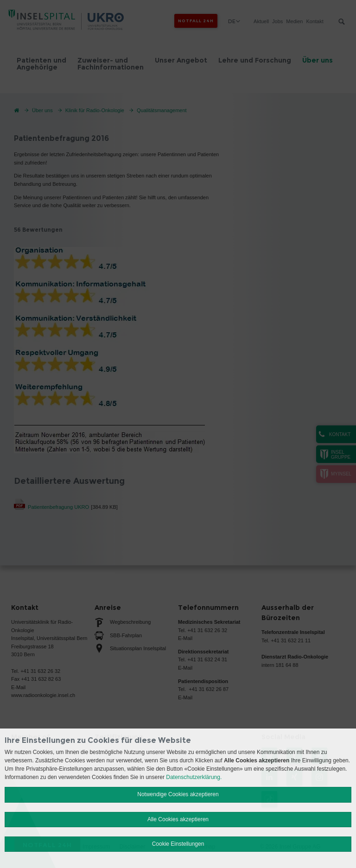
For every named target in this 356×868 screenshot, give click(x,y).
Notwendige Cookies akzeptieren (178, 794)
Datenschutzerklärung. (194, 777)
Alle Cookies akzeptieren (178, 819)
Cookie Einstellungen (178, 844)
